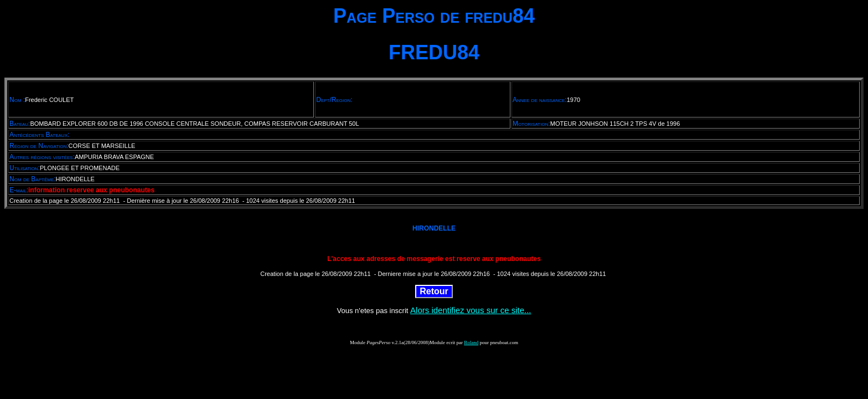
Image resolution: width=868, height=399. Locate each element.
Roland (471, 342)
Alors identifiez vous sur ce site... (471, 310)
